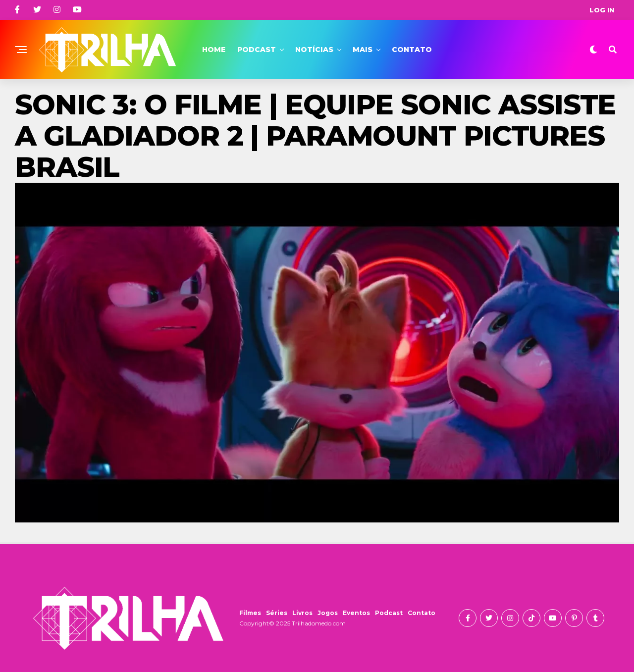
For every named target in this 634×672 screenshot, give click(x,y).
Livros (302, 613)
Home (214, 50)
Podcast (257, 50)
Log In (602, 10)
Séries (277, 613)
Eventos (356, 613)
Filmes (250, 613)
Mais (363, 50)
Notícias (314, 50)
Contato (412, 50)
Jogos (328, 613)
